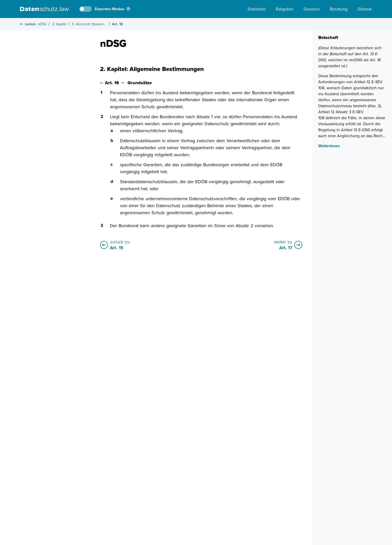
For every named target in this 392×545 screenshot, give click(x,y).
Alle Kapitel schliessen (64, 61)
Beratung (339, 9)
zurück (28, 24)
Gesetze (312, 9)
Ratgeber (285, 9)
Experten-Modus (109, 9)
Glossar (365, 9)
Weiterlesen (329, 146)
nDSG (42, 24)
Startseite (257, 9)
